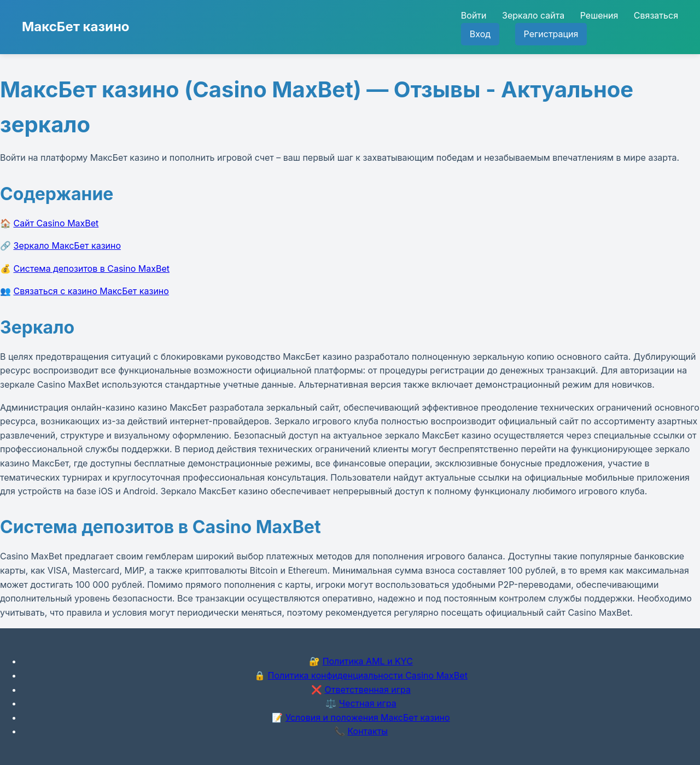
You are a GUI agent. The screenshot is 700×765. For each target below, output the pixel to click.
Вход (480, 34)
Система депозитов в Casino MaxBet (92, 268)
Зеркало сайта (533, 15)
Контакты (367, 731)
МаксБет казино (76, 27)
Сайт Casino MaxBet (56, 223)
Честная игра (368, 703)
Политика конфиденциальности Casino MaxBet (368, 675)
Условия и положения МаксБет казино (368, 717)
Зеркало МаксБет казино (68, 246)
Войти (474, 15)
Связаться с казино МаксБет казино (91, 291)
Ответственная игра (367, 690)
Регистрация (551, 34)
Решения (599, 15)
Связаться (656, 15)
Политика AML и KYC (368, 661)
